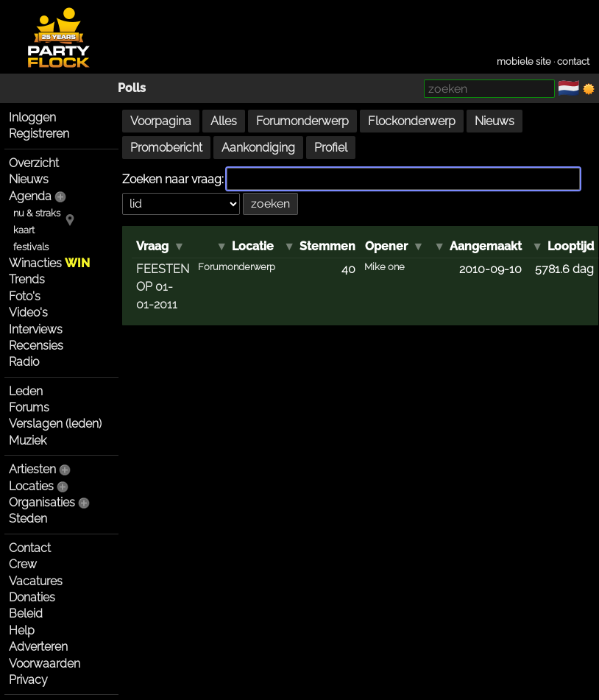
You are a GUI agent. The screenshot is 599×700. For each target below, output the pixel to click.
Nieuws (29, 179)
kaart (24, 230)
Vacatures (36, 581)
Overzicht (34, 163)
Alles (224, 121)
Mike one (384, 267)
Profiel (331, 148)
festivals (31, 247)
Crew (23, 564)
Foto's (25, 296)
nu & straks (37, 213)
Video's (28, 312)
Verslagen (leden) (55, 424)
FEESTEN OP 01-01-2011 (163, 287)
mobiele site (524, 61)
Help (22, 630)
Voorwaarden (45, 664)
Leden (26, 391)
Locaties (31, 486)
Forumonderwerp (302, 121)
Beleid (26, 614)
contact (573, 61)
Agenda (30, 196)
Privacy (28, 680)
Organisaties (42, 502)
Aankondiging (258, 148)
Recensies (36, 346)
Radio (24, 362)
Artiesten (32, 469)
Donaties (32, 597)
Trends (27, 279)
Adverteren (38, 647)
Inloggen (32, 117)
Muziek (28, 441)
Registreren (39, 134)
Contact (30, 548)
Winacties (49, 263)
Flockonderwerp (412, 121)
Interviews (36, 329)
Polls (132, 88)
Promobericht (166, 148)
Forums (29, 407)
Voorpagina (161, 121)
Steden (28, 519)
